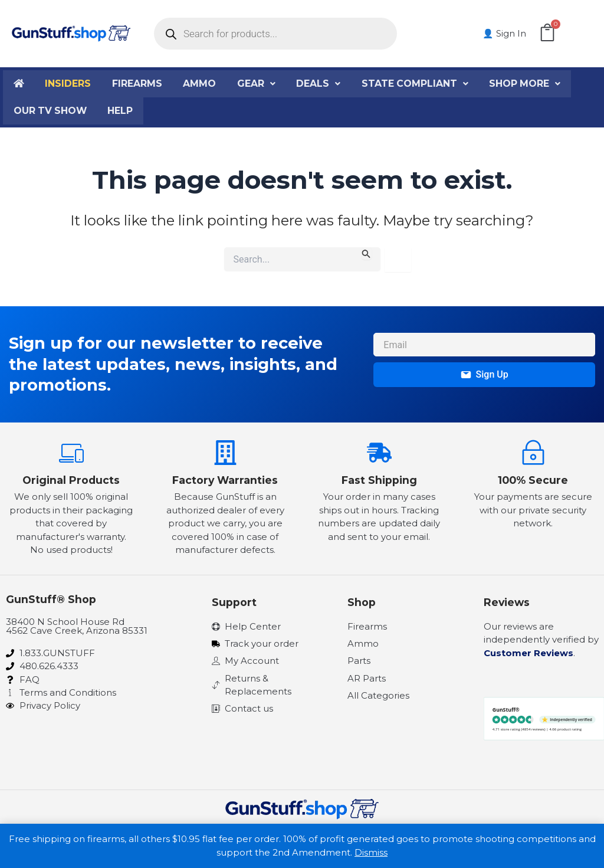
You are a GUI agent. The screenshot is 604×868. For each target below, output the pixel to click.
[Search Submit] (366, 253)
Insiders (69, 83)
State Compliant (417, 83)
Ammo (201, 83)
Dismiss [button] (371, 852)
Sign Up (485, 374)
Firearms (138, 83)
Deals (320, 83)
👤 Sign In (505, 33)
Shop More (527, 83)
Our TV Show (50, 111)
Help (122, 111)
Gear (258, 83)
